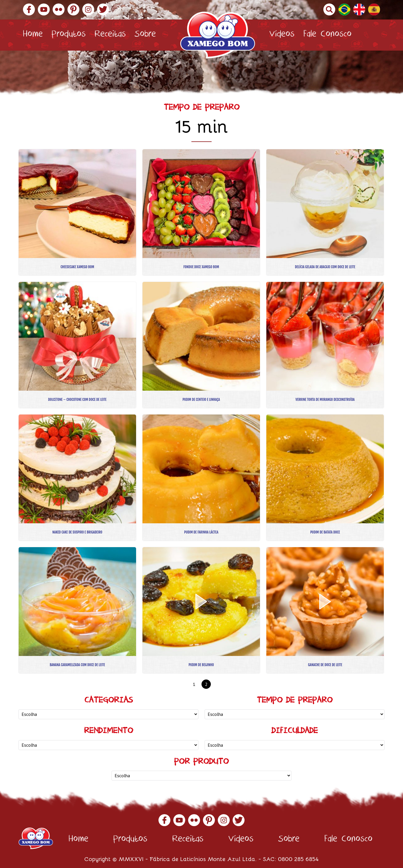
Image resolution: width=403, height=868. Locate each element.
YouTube (44, 9)
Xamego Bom (218, 35)
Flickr (59, 9)
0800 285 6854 (298, 859)
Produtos (69, 35)
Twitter (103, 9)
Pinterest (73, 9)
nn (108, 714)
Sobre (145, 35)
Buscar (329, 9)
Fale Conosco (327, 35)
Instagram (88, 9)
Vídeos (282, 35)
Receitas (110, 35)
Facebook (29, 9)
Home (33, 35)
